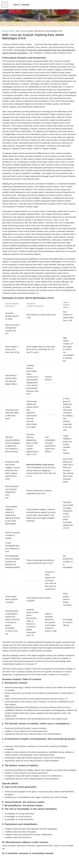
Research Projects (8, 31)
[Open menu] (5, 5)
